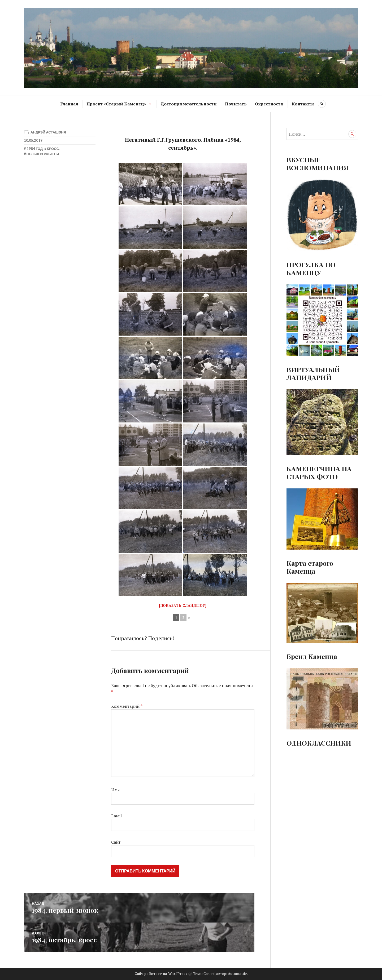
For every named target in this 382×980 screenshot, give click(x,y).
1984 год (35, 149)
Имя (116, 790)
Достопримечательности (189, 104)
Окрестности (269, 104)
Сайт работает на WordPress (161, 974)
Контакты (303, 104)
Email (116, 816)
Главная (69, 104)
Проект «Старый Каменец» (116, 104)
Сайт (116, 842)
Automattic (237, 974)
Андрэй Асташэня (48, 132)
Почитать (236, 104)
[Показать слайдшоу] (183, 605)
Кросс (53, 149)
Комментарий (127, 706)
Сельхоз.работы (43, 154)
